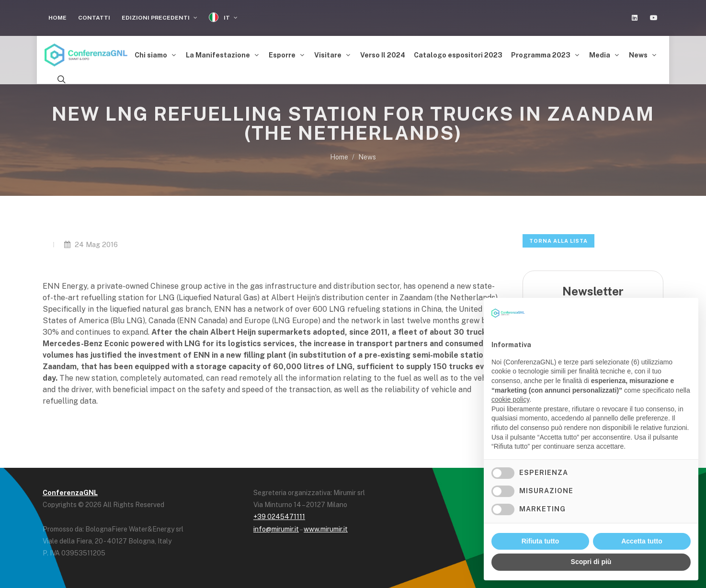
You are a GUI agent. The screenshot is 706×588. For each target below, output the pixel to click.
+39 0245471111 (279, 517)
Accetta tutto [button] (642, 541)
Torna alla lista (558, 241)
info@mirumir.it (276, 529)
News (367, 157)
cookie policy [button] (510, 399)
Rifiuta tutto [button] (541, 541)
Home (57, 18)
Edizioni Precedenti (159, 18)
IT (223, 17)
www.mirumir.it (326, 529)
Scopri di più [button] (591, 562)
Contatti (94, 18)
